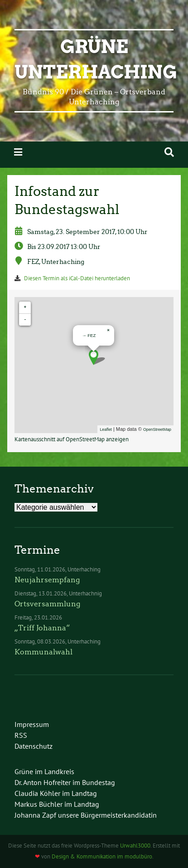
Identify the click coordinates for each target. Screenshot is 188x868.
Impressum (32, 724)
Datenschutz (34, 746)
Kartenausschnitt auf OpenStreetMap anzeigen (72, 439)
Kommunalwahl (43, 652)
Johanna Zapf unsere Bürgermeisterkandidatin (86, 815)
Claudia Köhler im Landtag (56, 793)
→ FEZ (89, 335)
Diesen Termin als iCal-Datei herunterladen (77, 278)
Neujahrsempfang (47, 580)
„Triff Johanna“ (42, 628)
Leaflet (106, 429)
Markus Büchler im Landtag (57, 804)
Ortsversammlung (47, 604)
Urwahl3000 (135, 846)
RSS (21, 735)
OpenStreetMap (157, 429)
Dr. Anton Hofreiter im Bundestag (65, 782)
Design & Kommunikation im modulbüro (102, 856)
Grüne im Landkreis (44, 771)
